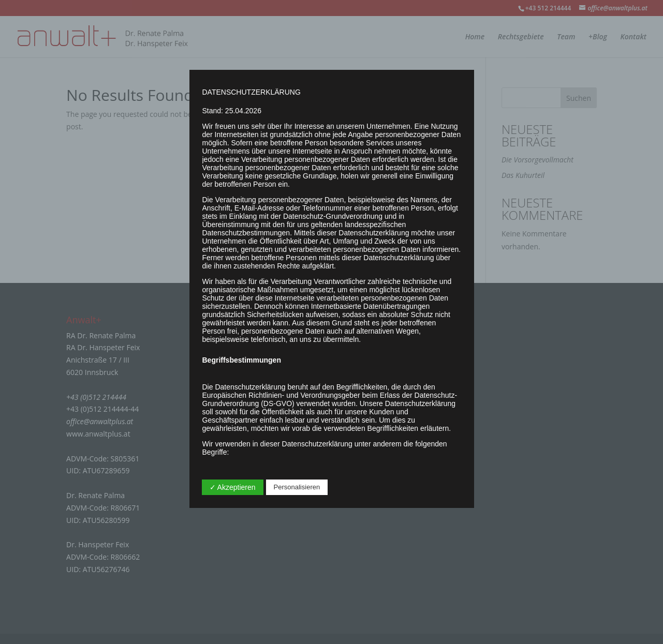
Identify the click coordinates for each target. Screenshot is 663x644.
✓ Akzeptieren (233, 487)
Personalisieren (297, 487)
